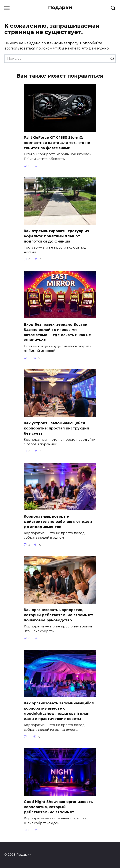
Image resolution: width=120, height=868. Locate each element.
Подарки (60, 7)
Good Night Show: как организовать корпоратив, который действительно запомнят (58, 807)
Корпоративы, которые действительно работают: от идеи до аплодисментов (58, 521)
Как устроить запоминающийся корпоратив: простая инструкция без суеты (56, 428)
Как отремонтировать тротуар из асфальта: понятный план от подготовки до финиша (56, 236)
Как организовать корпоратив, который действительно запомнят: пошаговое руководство (58, 615)
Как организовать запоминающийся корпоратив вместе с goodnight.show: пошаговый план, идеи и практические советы (59, 711)
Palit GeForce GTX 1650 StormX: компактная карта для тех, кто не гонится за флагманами (57, 143)
